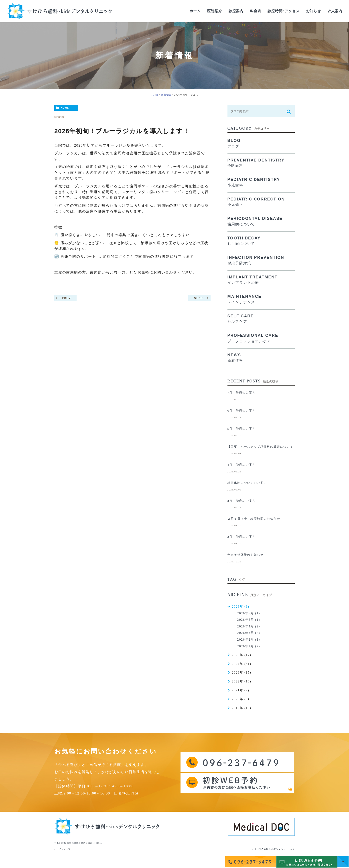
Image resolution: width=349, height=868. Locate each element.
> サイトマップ (62, 849)
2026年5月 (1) (249, 620)
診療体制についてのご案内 (247, 483)
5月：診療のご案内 (242, 429)
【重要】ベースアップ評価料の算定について (260, 447)
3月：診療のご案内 (242, 501)
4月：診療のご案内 (242, 465)
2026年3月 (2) (249, 633)
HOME (155, 95)
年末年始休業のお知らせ (246, 555)
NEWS (65, 108)
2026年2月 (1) (249, 640)
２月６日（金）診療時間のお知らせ (254, 519)
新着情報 (166, 95)
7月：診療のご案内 (242, 393)
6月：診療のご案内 (242, 411)
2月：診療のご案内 (242, 537)
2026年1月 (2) (249, 646)
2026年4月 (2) (249, 626)
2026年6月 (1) (249, 613)
